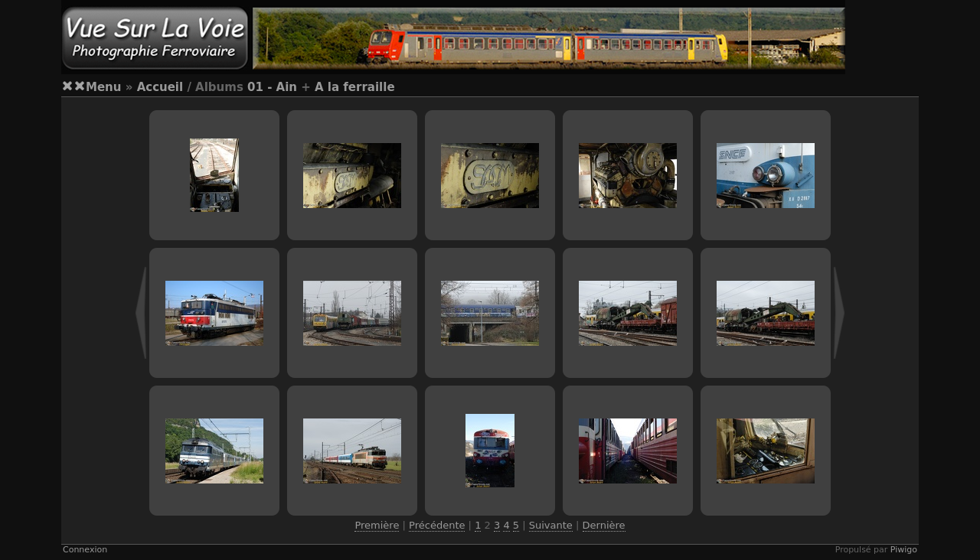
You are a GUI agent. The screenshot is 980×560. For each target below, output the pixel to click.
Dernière (604, 525)
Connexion (85, 550)
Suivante (551, 525)
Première (377, 525)
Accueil (160, 87)
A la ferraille (355, 87)
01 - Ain (272, 87)
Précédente (437, 525)
